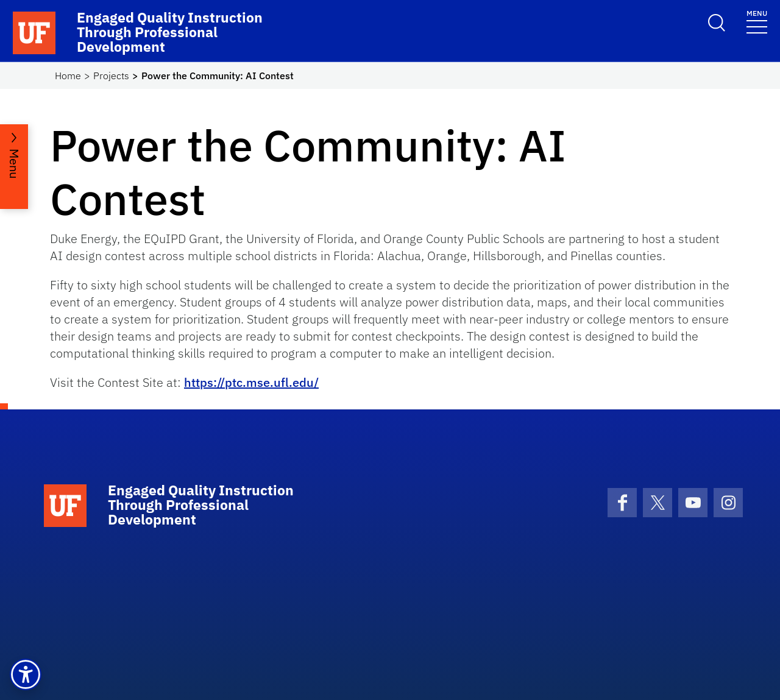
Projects (111, 76)
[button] (26, 674)
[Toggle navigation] (757, 21)
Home (68, 76)
